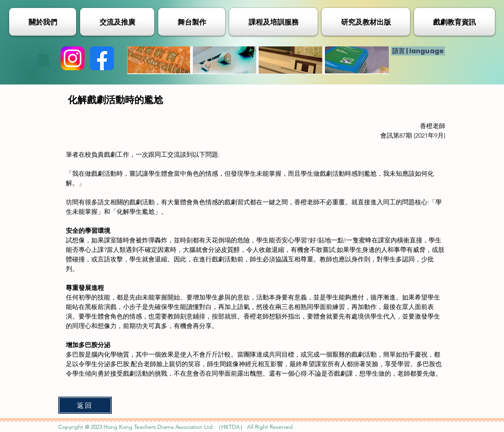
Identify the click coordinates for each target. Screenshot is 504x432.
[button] (43, 59)
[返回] (85, 405)
